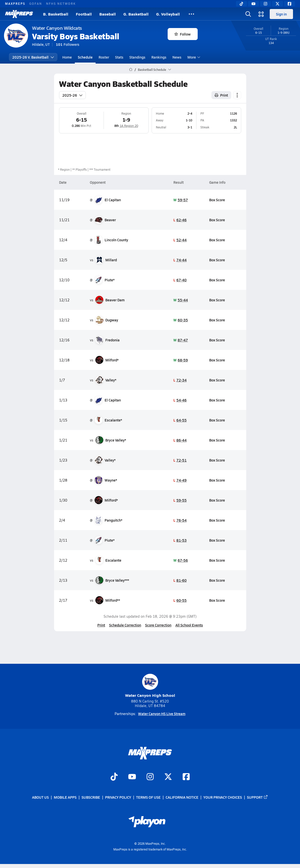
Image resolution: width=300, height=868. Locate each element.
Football (84, 14)
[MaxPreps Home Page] (131, 70)
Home (67, 57)
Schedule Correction (125, 625)
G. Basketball (136, 14)
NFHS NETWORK (61, 4)
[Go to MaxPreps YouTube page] (132, 777)
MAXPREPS (15, 4)
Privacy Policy (118, 797)
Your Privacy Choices (223, 797)
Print (101, 625)
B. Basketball (56, 14)
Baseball (108, 14)
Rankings (159, 57)
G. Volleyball (168, 14)
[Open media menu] (261, 14)
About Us (40, 797)
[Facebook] (289, 4)
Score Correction (158, 625)
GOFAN (36, 4)
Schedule (85, 57)
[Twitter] (277, 4)
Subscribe (91, 797)
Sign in (281, 14)
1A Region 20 (129, 126)
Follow (183, 34)
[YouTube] (253, 4)
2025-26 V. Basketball (33, 57)
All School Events (189, 625)
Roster (104, 57)
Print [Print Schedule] (221, 95)
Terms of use (148, 797)
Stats (119, 57)
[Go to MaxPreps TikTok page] (114, 777)
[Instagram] (265, 4)
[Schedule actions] (237, 95)
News (177, 57)
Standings (137, 57)
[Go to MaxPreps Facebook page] (186, 777)
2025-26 (72, 95)
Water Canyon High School (150, 686)
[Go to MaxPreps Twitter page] (168, 777)
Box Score (217, 200)
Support (257, 797)
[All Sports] (191, 14)
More (193, 57)
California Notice (182, 797)
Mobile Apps (65, 797)
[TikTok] (241, 4)
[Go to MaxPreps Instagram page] (150, 777)
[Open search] (248, 14)
